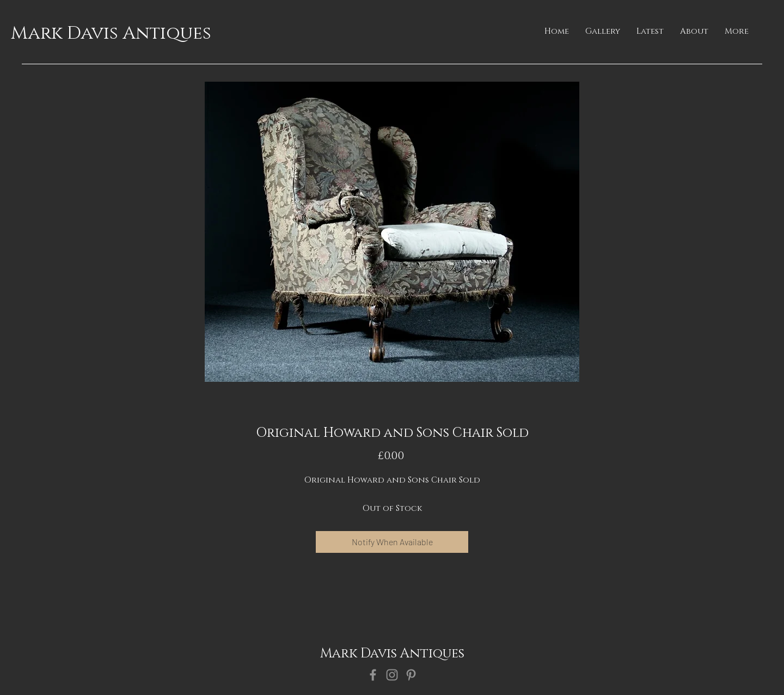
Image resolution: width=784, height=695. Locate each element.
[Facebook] (373, 675)
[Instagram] (392, 675)
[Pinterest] (411, 675)
